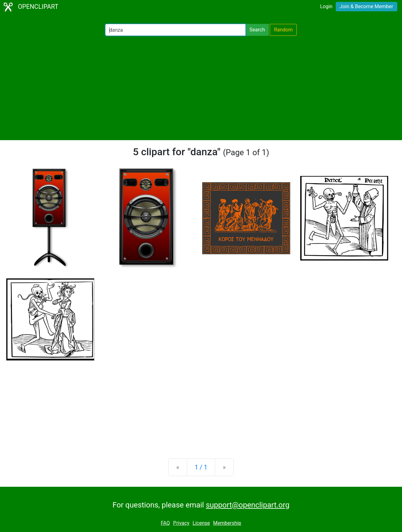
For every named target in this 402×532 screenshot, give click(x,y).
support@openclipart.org (247, 505)
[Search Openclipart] (175, 30)
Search (257, 30)
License (201, 523)
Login (326, 6)
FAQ (165, 523)
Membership (227, 523)
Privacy (181, 523)
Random (283, 30)
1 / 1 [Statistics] (201, 467)
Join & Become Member (367, 6)
